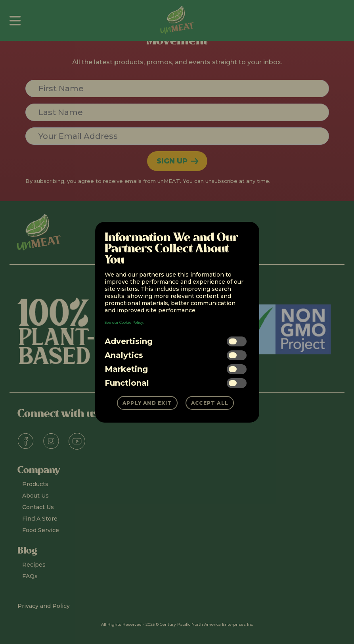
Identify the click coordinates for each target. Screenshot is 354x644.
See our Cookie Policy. (124, 322)
